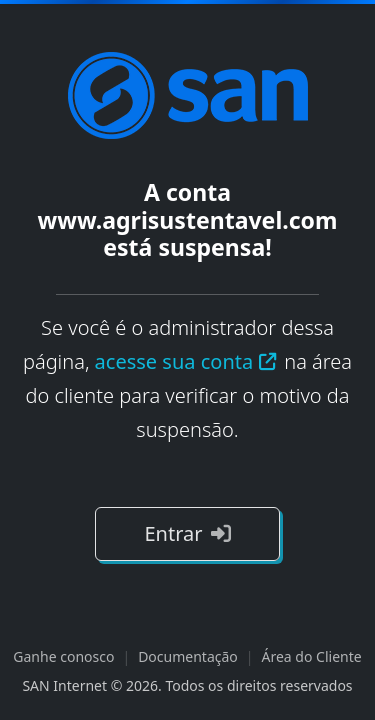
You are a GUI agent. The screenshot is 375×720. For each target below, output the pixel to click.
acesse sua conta (187, 361)
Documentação (188, 656)
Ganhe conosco (63, 656)
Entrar (187, 533)
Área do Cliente (312, 656)
